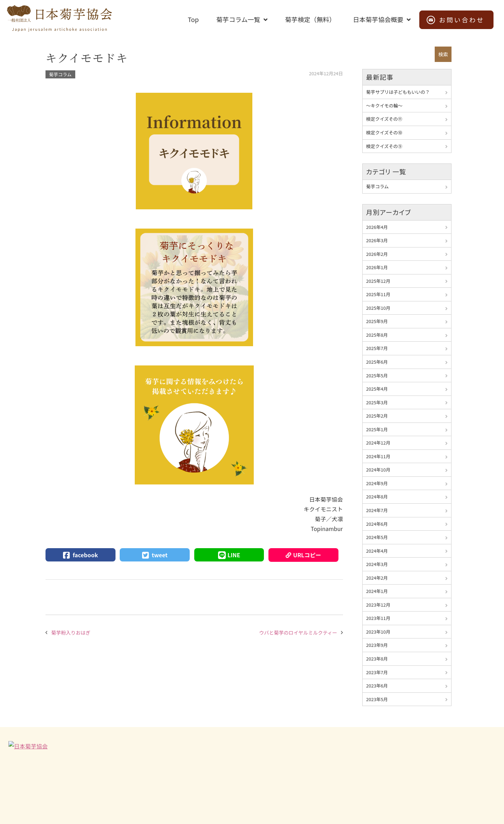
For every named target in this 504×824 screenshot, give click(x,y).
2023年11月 (378, 618)
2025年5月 (377, 375)
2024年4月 (377, 551)
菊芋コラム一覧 (238, 19)
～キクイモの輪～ (384, 106)
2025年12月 (378, 281)
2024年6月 (377, 524)
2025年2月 (377, 416)
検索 (443, 54)
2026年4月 (377, 227)
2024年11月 (378, 456)
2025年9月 (377, 321)
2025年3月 (377, 402)
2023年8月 (377, 659)
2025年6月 (377, 362)
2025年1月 (377, 429)
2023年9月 (377, 645)
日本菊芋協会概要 (378, 19)
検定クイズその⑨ (384, 146)
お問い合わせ (462, 20)
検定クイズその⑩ (384, 132)
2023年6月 (377, 686)
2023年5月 (377, 699)
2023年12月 (378, 605)
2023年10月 (378, 632)
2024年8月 (377, 497)
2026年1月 (377, 267)
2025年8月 (377, 335)
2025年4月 (377, 389)
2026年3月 (377, 240)
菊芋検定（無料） (310, 19)
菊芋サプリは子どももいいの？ (398, 92)
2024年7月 (377, 510)
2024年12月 (378, 443)
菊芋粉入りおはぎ (71, 633)
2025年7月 (377, 348)
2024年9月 (377, 483)
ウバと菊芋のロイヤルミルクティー (298, 633)
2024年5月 (377, 537)
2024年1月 (377, 591)
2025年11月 (378, 294)
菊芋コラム (60, 74)
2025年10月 (378, 308)
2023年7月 (377, 672)
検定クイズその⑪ (384, 119)
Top (193, 19)
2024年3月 (377, 564)
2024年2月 (377, 578)
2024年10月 (378, 470)
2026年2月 (377, 254)
